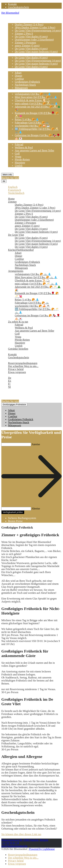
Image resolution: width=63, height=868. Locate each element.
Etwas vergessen (17, 372)
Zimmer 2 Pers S (24, 34)
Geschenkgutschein (18, 7)
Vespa (18, 157)
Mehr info (7, 175)
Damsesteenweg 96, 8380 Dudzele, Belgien (25, 840)
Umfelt (19, 166)
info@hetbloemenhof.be (14, 846)
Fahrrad (19, 144)
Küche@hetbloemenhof (21, 70)
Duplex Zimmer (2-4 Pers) (29, 25)
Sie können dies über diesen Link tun (21, 834)
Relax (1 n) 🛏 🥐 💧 (27, 119)
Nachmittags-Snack (25, 85)
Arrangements (16, 91)
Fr (9, 384)
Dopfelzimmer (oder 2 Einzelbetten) (34, 40)
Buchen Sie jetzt (10, 178)
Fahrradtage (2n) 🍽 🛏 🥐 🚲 (32, 123)
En (10, 381)
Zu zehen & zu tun (18, 141)
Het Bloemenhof (10, 13)
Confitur (19, 79)
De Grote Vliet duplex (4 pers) (31, 49)
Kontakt (12, 4)
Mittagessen (21, 88)
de (4, 181)
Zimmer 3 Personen (25, 43)
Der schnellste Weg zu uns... (23, 366)
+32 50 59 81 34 (10, 843)
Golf (17, 154)
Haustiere (20, 163)
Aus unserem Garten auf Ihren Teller (35, 150)
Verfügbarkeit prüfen (13, 512)
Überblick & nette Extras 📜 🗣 (32, 100)
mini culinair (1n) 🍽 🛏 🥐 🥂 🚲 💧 (36, 103)
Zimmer (12, 21)
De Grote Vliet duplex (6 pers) (31, 37)
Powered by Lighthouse (42, 849)
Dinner (18, 76)
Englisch (13, 187)
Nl (9, 387)
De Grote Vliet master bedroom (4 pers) (36, 52)
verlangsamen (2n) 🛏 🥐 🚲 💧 (33, 94)
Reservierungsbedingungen (23, 363)
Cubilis (41, 518)
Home (11, 18)
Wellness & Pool (24, 147)
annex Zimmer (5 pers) (27, 46)
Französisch (14, 190)
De (10, 378)
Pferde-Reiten (22, 160)
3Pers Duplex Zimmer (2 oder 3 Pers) (35, 28)
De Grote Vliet (16, 55)
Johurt (18, 73)
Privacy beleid (16, 369)
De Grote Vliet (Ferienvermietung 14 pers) (38, 31)
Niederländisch (16, 193)
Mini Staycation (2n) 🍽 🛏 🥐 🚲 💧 (36, 97)
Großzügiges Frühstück (27, 82)
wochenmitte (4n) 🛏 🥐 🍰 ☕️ (32, 126)
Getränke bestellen (18, 169)
